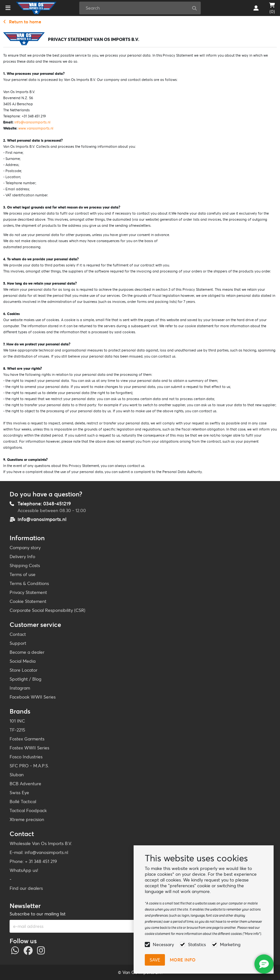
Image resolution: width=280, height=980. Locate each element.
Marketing (230, 944)
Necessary (163, 944)
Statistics (197, 944)
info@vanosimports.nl (32, 122)
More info (183, 960)
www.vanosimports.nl (36, 128)
